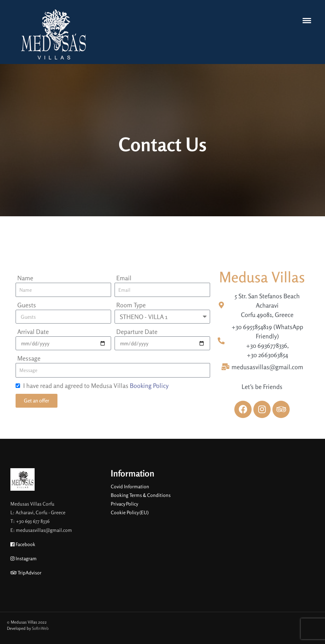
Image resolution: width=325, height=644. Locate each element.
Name (25, 278)
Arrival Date (33, 332)
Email (124, 278)
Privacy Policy (124, 504)
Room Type (131, 305)
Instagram (24, 558)
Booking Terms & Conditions (141, 495)
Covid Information (130, 486)
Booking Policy (149, 386)
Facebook (23, 544)
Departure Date (137, 332)
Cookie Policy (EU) (130, 512)
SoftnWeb (40, 628)
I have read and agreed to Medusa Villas (96, 386)
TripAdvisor (26, 573)
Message (29, 358)
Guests (27, 305)
